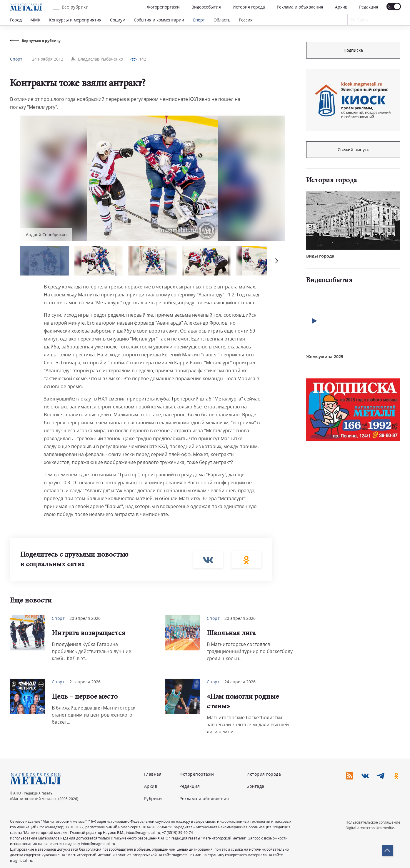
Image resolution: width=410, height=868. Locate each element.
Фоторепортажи (163, 7)
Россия (246, 20)
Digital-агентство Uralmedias (370, 828)
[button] (276, 261)
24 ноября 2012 (48, 59)
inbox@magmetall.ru (143, 833)
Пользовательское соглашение (373, 822)
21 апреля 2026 (85, 682)
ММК (35, 20)
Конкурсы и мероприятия (75, 20)
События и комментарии (159, 20)
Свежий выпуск (353, 150)
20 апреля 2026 (85, 618)
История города (249, 7)
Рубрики (153, 798)
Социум (118, 20)
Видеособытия (206, 7)
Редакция (369, 7)
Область (222, 20)
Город (16, 20)
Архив (341, 7)
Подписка (353, 50)
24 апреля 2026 (240, 682)
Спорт (199, 20)
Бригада (255, 786)
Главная (153, 774)
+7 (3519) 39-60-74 (177, 833)
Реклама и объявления (300, 7)
